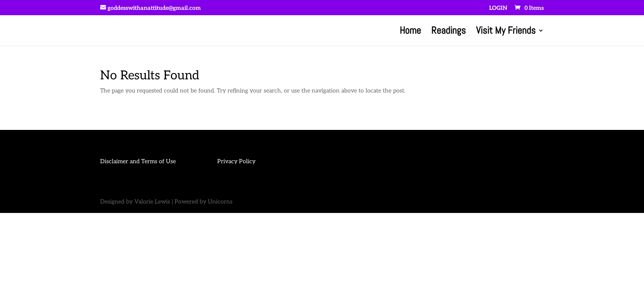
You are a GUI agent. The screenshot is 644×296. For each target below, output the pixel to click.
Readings (448, 32)
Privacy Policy (236, 161)
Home (410, 32)
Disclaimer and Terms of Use (138, 161)
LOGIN (498, 8)
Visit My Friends (506, 32)
